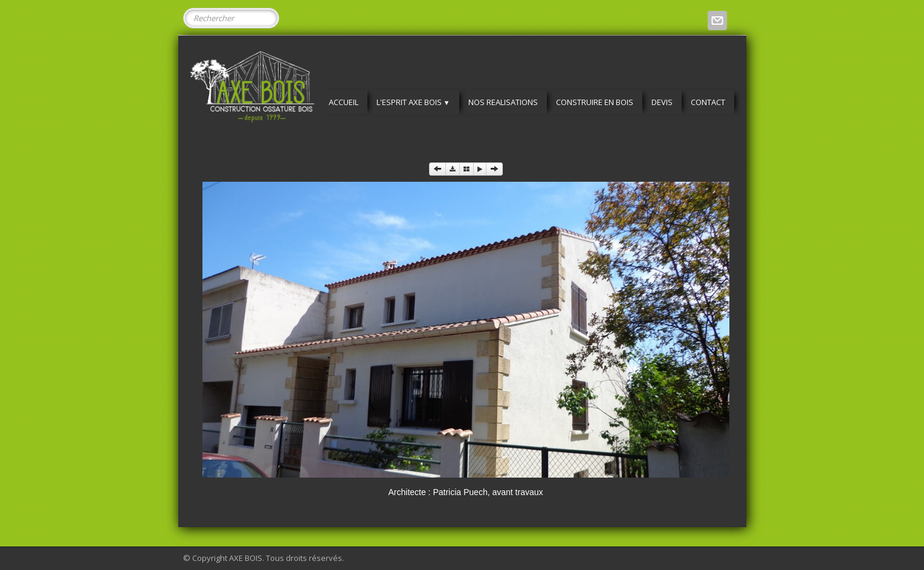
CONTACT (708, 102)
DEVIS (662, 102)
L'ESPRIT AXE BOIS (413, 102)
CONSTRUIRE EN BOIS (595, 102)
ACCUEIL (344, 102)
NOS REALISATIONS (503, 102)
